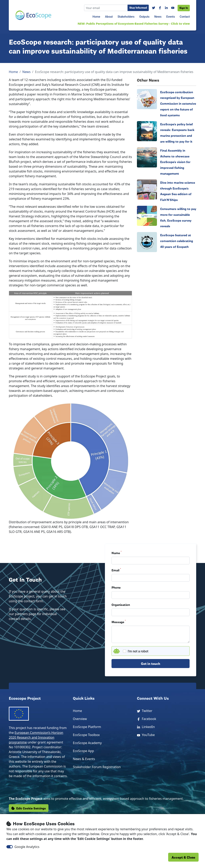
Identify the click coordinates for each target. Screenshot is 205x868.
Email (116, 570)
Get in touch (151, 663)
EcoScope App (83, 751)
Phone (116, 587)
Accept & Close (183, 857)
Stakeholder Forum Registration (97, 767)
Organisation (121, 604)
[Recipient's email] (106, 8)
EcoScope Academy (87, 743)
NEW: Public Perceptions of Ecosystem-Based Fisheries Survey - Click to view (134, 24)
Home (96, 17)
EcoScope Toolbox (86, 735)
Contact (185, 17)
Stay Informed (138, 7)
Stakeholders (126, 17)
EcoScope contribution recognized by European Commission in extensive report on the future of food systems (178, 103)
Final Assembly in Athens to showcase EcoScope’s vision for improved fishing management (175, 162)
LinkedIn (146, 727)
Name (117, 553)
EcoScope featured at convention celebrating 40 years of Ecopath (177, 241)
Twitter (145, 711)
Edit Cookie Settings (29, 808)
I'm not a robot (138, 651)
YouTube (146, 735)
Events (171, 17)
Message (119, 622)
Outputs (144, 17)
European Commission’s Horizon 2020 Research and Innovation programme (36, 737)
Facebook (147, 719)
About (109, 17)
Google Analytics (27, 847)
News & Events (84, 759)
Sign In (184, 8)
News (158, 17)
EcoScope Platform (87, 727)
